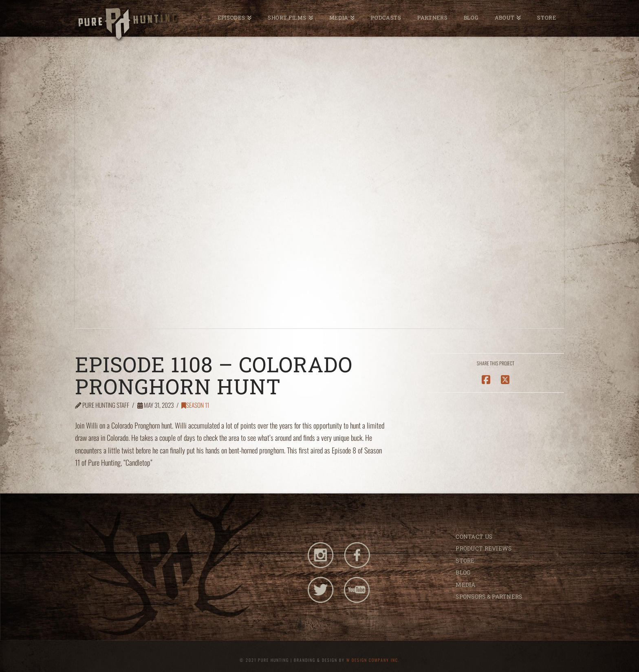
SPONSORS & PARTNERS (489, 596)
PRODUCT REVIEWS (484, 548)
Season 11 (195, 405)
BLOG (463, 572)
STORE (465, 560)
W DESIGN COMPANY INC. (373, 660)
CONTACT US (474, 536)
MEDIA (465, 585)
